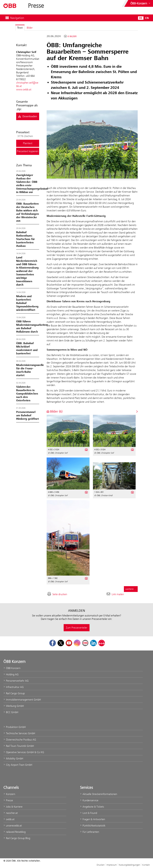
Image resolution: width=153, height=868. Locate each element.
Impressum (112, 865)
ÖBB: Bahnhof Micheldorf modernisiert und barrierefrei (27, 348)
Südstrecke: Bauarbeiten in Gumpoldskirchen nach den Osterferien (27, 394)
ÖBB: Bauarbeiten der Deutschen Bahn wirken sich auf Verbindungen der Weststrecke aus (27, 212)
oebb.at (9, 819)
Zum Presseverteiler (77, 628)
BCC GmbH (11, 712)
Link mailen (118, 594)
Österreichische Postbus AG (20, 740)
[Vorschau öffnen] (92, 144)
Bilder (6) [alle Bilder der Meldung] (55, 411)
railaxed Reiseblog (14, 832)
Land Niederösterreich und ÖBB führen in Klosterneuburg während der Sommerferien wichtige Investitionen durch (27, 271)
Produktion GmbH (15, 727)
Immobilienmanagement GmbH (22, 700)
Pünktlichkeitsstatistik (93, 826)
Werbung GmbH (14, 706)
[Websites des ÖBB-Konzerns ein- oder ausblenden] (141, 3)
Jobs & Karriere (13, 807)
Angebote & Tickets (92, 807)
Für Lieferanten (90, 832)
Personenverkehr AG (16, 681)
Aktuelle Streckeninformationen (99, 794)
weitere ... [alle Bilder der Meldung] (131, 589)
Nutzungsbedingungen (129, 865)
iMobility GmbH (13, 758)
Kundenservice (89, 800)
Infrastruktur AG (14, 687)
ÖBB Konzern (12, 668)
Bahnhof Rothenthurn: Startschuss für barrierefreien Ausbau (25, 239)
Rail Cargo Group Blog (17, 838)
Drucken (101, 865)
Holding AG (11, 674)
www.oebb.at (24, 89)
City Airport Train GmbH (18, 765)
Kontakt (146, 865)
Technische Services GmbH (19, 733)
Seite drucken (60, 594)
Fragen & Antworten (92, 819)
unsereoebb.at (13, 826)
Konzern (9, 794)
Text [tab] (20, 28)
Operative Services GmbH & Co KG (24, 752)
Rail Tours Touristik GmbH (19, 746)
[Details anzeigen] (86, 449)
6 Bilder (72, 36)
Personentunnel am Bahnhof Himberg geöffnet (27, 415)
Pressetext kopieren (28, 151)
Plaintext (28, 143)
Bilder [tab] (30, 28)
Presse (8, 800)
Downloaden (28, 116)
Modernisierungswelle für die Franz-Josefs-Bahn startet (30, 370)
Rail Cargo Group (14, 693)
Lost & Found (88, 813)
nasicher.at (11, 813)
